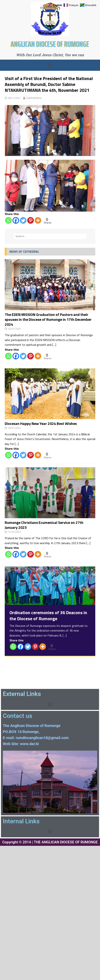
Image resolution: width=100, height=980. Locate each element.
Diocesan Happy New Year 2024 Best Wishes (41, 423)
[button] (50, 65)
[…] (54, 345)
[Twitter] (23, 220)
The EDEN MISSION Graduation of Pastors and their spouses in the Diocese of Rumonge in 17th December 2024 (48, 319)
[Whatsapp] (8, 220)
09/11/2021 (14, 98)
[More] (38, 220)
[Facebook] (16, 220)
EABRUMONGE (34, 98)
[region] (50, 186)
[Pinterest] (31, 220)
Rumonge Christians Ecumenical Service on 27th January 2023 (44, 525)
